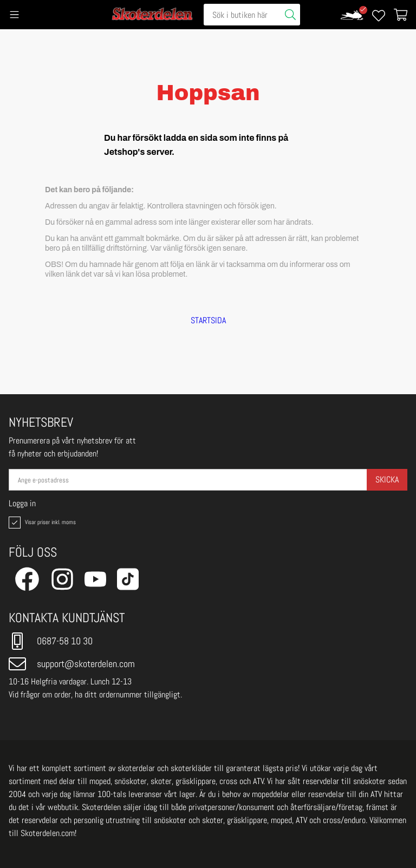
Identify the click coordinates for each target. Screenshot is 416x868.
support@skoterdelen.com (72, 664)
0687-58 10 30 (51, 641)
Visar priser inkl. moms (41, 523)
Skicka (387, 479)
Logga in (22, 504)
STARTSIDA (208, 321)
